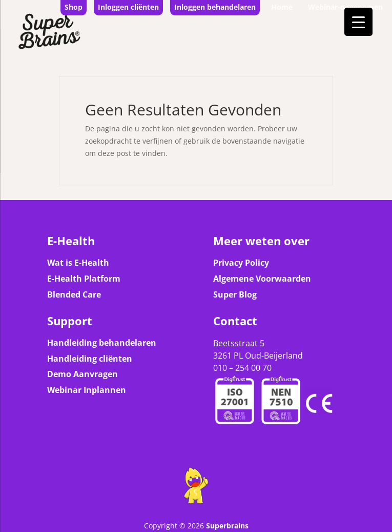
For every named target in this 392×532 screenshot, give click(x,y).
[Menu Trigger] (358, 22)
